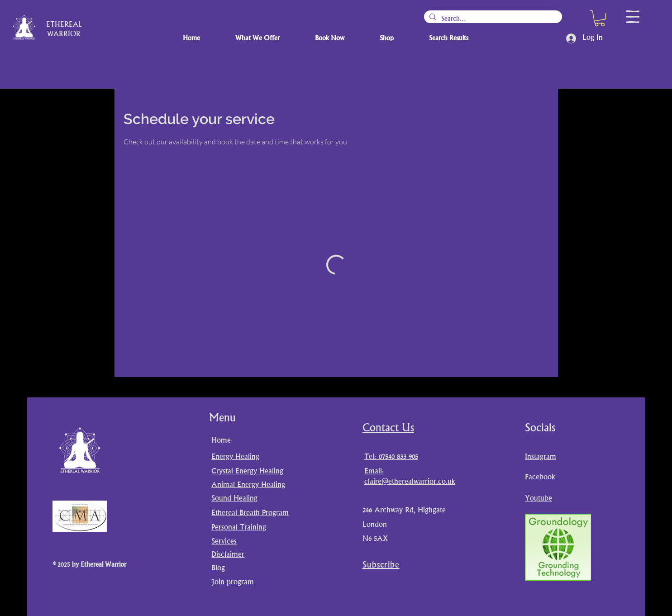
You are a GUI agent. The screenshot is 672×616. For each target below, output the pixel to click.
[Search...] (492, 19)
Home (221, 441)
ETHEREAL (64, 25)
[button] (600, 18)
